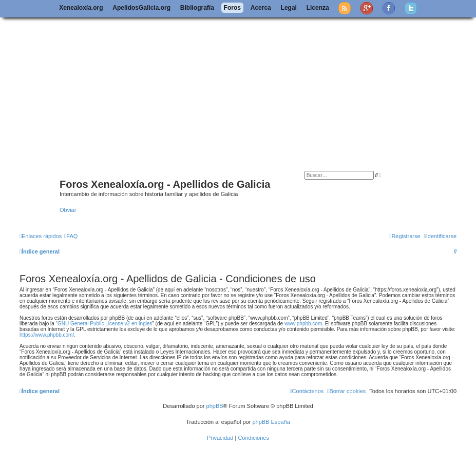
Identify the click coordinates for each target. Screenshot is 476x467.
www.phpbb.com (303, 324)
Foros (232, 8)
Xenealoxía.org (81, 8)
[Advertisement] (246, 94)
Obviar (68, 210)
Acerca (261, 8)
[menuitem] (71, 236)
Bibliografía (197, 8)
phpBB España (271, 422)
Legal (289, 8)
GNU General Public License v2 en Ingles (105, 324)
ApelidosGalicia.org (141, 8)
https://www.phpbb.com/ (47, 335)
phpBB (215, 406)
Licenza (318, 8)
